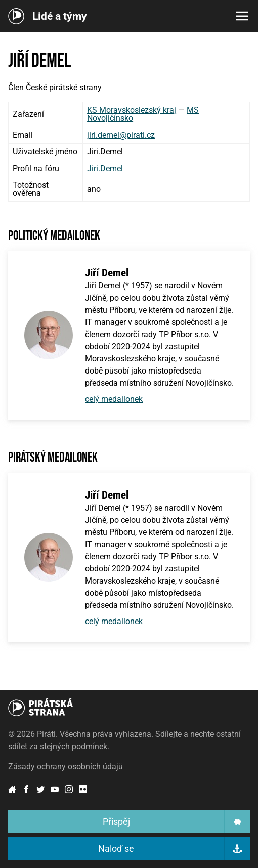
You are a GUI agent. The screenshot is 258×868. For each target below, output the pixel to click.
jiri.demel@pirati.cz (121, 135)
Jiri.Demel (105, 168)
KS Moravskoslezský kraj (132, 110)
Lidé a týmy (60, 16)
